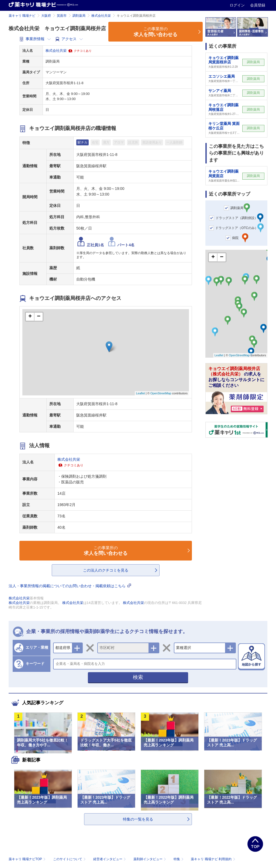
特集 (179, 859)
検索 (138, 677)
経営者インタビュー (110, 859)
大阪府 (46, 16)
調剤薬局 (79, 16)
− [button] (39, 317)
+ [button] (30, 317)
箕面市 (62, 16)
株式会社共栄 (101, 16)
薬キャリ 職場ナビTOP (28, 859)
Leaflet (141, 393)
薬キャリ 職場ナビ (22, 16)
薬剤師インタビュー (150, 859)
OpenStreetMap (161, 393)
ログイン (238, 5)
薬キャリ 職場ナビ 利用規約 (213, 859)
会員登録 (258, 5)
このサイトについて (70, 859)
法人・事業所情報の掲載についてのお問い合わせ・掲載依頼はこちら (70, 586)
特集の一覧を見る (138, 819)
